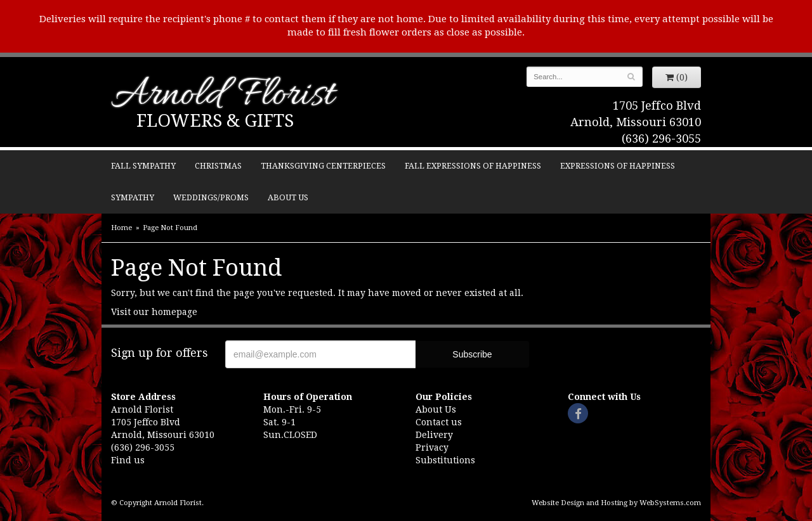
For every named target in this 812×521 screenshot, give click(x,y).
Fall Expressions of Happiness (473, 166)
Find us (128, 460)
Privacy (432, 447)
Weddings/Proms (211, 197)
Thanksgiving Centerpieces (323, 166)
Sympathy (133, 197)
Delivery (434, 435)
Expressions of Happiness (618, 166)
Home (121, 228)
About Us (288, 197)
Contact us (439, 422)
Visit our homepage (154, 312)
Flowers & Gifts (215, 121)
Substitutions (445, 460)
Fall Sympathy (143, 166)
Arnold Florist (223, 96)
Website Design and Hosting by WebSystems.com (616, 503)
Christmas (218, 166)
